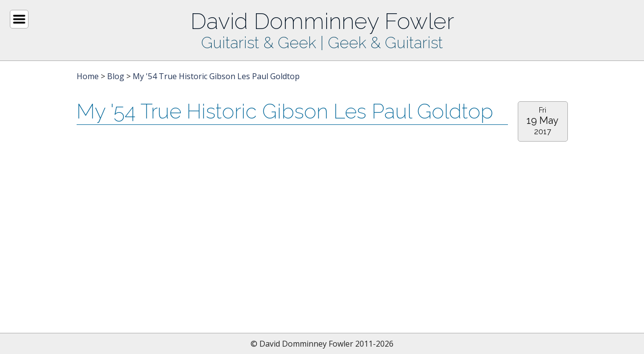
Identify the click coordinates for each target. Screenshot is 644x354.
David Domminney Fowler (322, 21)
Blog (116, 76)
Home (88, 76)
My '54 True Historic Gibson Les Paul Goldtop (216, 76)
